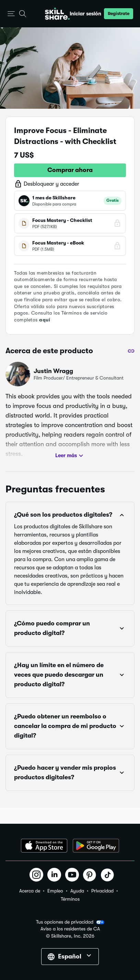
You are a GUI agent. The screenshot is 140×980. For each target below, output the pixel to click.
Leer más (70, 456)
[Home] (57, 14)
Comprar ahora (70, 170)
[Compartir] (131, 351)
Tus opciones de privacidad (70, 922)
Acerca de (30, 891)
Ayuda (77, 891)
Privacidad (102, 891)
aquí (45, 320)
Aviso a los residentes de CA (70, 929)
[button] (11, 14)
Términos (70, 899)
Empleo (55, 891)
